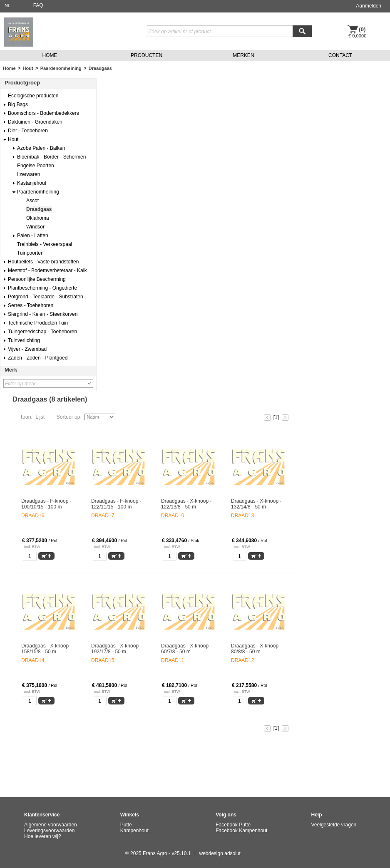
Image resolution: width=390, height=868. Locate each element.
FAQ (38, 5)
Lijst (40, 417)
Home (9, 68)
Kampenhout (134, 831)
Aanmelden (369, 6)
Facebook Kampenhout (241, 831)
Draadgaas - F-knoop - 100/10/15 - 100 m (46, 504)
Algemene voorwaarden (51, 825)
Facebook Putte (233, 825)
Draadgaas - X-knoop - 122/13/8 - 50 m (186, 504)
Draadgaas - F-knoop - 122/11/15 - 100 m (116, 504)
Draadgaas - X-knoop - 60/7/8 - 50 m (186, 649)
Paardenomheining (61, 68)
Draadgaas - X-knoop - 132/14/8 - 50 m (256, 504)
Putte (126, 825)
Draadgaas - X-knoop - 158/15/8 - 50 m (46, 649)
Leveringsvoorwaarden (49, 831)
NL (7, 5)
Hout (28, 68)
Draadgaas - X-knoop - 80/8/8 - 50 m (256, 649)
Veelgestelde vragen (334, 825)
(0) (362, 29)
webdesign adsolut (220, 853)
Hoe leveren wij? (43, 836)
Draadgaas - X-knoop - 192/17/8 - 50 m (116, 649)
